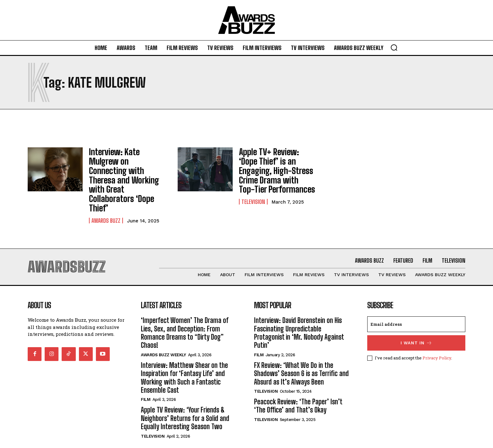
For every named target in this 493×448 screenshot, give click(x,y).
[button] (394, 47)
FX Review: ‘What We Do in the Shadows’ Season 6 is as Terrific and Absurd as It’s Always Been (301, 352)
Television (253, 196)
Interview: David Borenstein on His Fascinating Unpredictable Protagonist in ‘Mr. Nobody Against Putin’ (299, 311)
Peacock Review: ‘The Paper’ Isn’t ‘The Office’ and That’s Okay (298, 384)
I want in (416, 321)
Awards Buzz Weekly (163, 333)
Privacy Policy (437, 336)
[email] (416, 303)
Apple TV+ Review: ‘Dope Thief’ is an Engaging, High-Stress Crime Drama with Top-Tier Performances (277, 168)
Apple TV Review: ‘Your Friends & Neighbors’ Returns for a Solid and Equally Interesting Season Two (185, 396)
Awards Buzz (106, 196)
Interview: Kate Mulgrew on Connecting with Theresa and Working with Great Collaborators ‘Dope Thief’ (125, 168)
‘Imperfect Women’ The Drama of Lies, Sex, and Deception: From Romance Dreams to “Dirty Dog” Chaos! (185, 311)
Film (146, 378)
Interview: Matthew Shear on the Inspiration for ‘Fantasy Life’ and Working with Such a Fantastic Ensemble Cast (184, 356)
